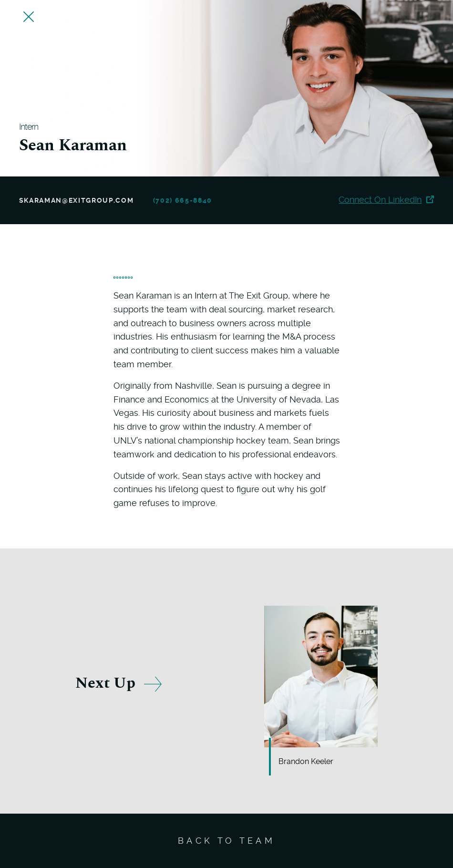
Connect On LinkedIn (386, 200)
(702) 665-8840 (183, 200)
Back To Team (226, 841)
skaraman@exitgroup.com (77, 200)
